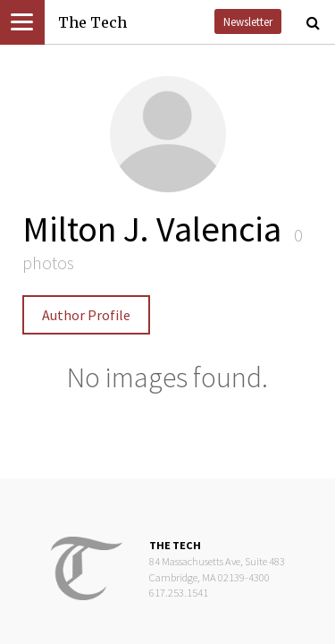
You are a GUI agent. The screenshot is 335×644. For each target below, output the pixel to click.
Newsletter (248, 21)
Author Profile (86, 315)
